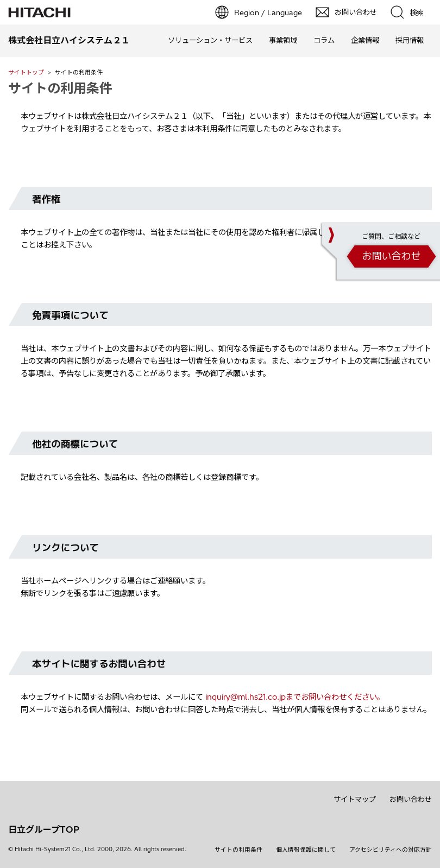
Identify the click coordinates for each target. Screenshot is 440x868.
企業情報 (365, 40)
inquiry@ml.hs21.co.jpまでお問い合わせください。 (295, 697)
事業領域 (283, 40)
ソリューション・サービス (210, 40)
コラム (324, 40)
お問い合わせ (411, 799)
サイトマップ (355, 799)
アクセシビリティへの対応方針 (391, 850)
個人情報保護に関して (306, 850)
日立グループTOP (44, 829)
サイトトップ (26, 72)
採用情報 (410, 40)
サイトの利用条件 (60, 88)
